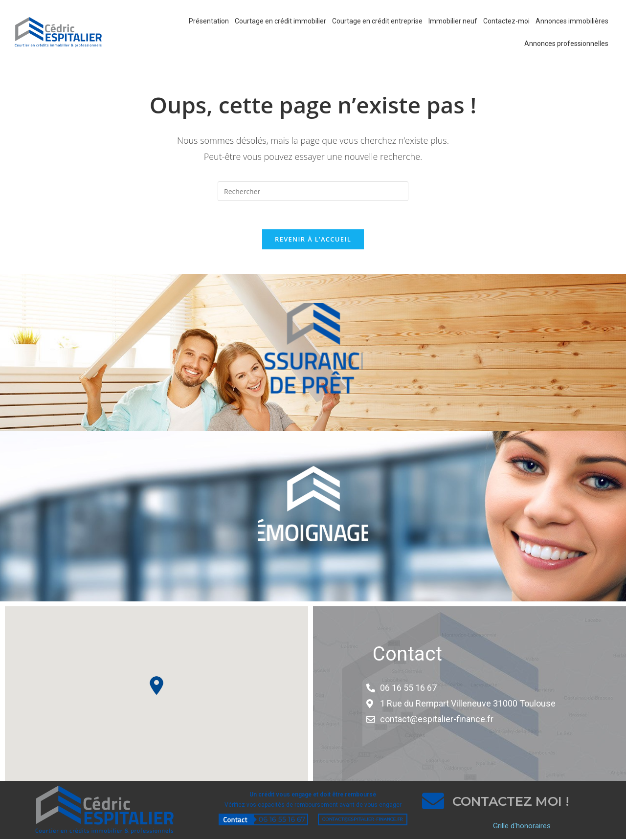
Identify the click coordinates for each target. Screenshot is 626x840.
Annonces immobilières (572, 21)
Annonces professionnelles (566, 44)
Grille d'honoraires (522, 827)
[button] (156, 686)
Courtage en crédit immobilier (280, 21)
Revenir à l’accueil (313, 240)
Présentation (209, 21)
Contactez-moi (506, 21)
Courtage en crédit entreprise (377, 21)
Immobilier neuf (453, 21)
